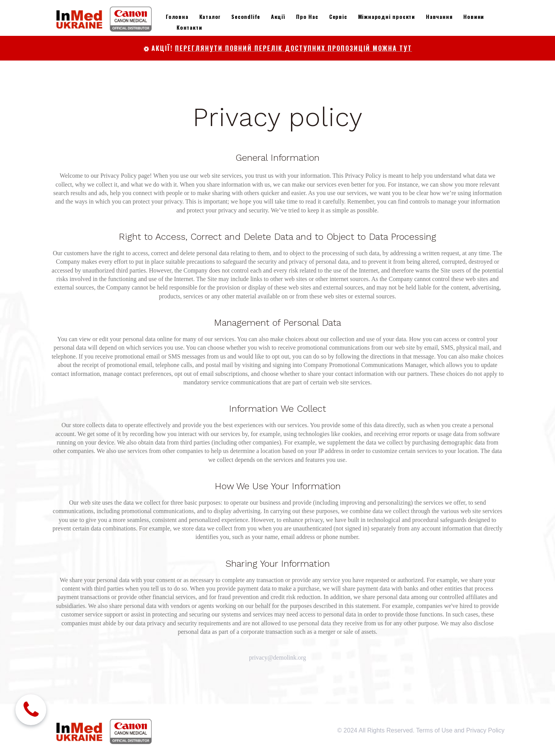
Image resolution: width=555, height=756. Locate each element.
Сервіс (338, 16)
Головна (177, 16)
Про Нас (307, 16)
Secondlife (246, 16)
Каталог (210, 16)
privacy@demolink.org (277, 658)
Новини (474, 16)
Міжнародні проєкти (387, 16)
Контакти (189, 27)
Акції (278, 16)
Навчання (439, 16)
